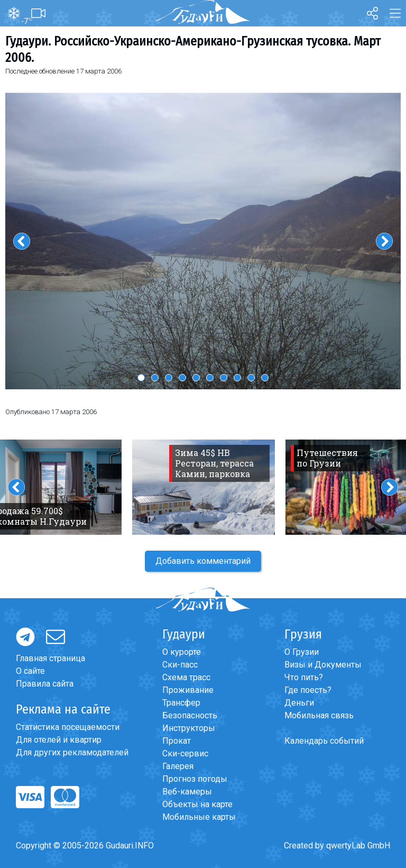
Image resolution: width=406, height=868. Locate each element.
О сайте (30, 671)
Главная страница (50, 658)
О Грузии (302, 652)
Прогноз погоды (195, 779)
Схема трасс (186, 677)
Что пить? (304, 677)
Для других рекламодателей (72, 752)
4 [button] (182, 378)
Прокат (177, 741)
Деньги (299, 703)
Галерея (178, 766)
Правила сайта (45, 684)
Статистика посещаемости (68, 727)
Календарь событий (324, 741)
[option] (203, 241)
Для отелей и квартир (59, 740)
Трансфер (181, 703)
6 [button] (210, 378)
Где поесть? (308, 690)
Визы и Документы (323, 665)
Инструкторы (189, 728)
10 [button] (265, 378)
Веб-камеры (187, 792)
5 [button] (196, 378)
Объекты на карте (197, 804)
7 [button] (224, 378)
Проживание (188, 690)
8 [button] (237, 378)
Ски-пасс (180, 665)
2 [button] (155, 378)
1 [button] (141, 378)
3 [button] (169, 378)
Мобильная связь (319, 715)
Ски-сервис (185, 753)
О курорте (182, 652)
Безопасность (190, 715)
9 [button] (251, 378)
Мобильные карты (199, 817)
